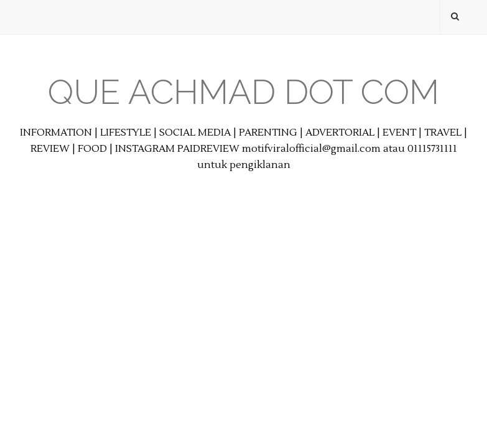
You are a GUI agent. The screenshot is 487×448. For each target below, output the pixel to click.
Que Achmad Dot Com (243, 92)
